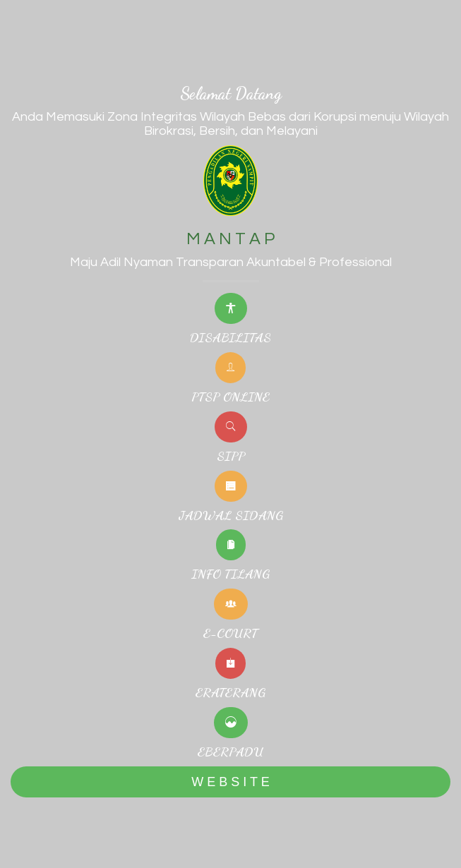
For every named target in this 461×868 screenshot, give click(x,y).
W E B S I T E (230, 782)
